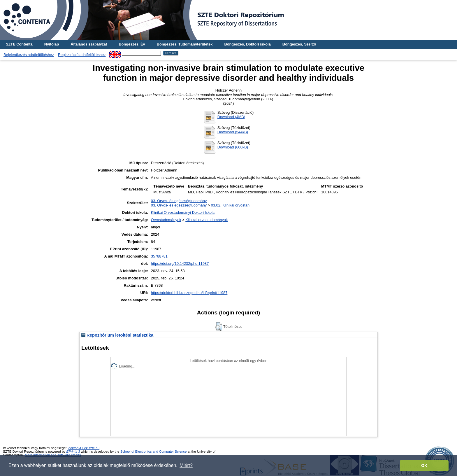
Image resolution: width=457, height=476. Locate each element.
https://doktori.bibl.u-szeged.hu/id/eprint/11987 (189, 293)
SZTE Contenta (19, 44)
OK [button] (424, 466)
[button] (219, 327)
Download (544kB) (233, 132)
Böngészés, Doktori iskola (247, 44)
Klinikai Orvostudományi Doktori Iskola (183, 212)
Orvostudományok (166, 220)
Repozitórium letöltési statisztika (117, 335)
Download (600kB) (233, 147)
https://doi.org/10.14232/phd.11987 (180, 264)
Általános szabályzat (89, 44)
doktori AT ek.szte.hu (84, 448)
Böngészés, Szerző (299, 44)
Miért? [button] (186, 465)
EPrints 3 (73, 452)
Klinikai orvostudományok (206, 220)
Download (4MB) (231, 117)
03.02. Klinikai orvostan (230, 205)
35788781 (159, 256)
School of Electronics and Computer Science (154, 452)
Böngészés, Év (132, 44)
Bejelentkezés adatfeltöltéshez (29, 55)
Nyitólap (52, 44)
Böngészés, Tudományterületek (185, 44)
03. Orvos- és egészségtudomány (179, 201)
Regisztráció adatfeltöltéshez (82, 55)
